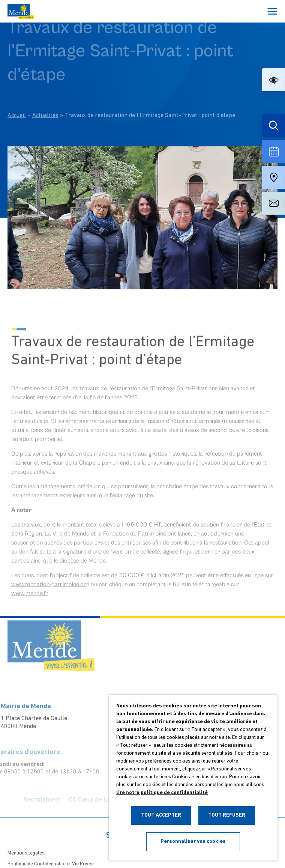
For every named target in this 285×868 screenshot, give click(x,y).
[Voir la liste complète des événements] (274, 151)
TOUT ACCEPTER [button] (161, 815)
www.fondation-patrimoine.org (50, 591)
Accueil (17, 100)
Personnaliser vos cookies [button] (193, 842)
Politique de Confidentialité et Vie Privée (51, 864)
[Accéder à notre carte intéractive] (274, 177)
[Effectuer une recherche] (274, 126)
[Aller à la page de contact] (274, 203)
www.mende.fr (29, 600)
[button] (274, 80)
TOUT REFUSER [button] (227, 815)
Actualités (45, 100)
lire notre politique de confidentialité (162, 793)
